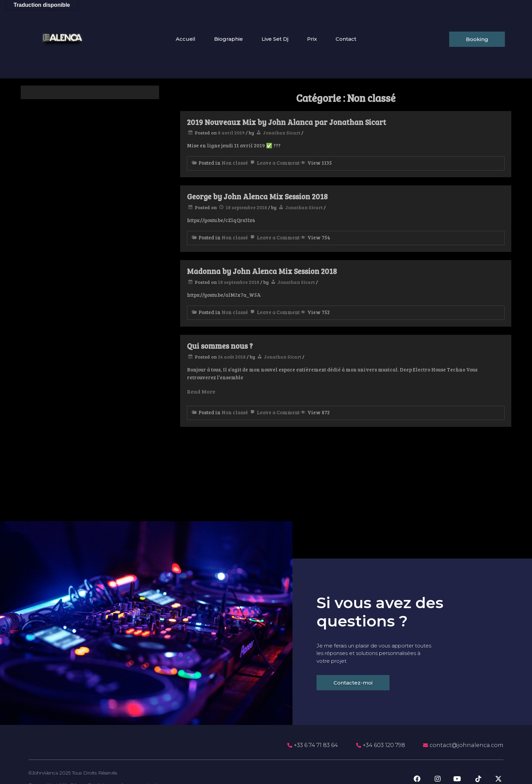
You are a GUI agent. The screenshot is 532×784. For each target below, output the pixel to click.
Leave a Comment (274, 163)
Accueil (186, 39)
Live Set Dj (275, 39)
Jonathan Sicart (282, 133)
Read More (201, 391)
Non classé (235, 163)
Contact (346, 39)
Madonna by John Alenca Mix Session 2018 (262, 271)
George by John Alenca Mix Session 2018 (257, 196)
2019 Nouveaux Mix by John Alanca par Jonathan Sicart (287, 122)
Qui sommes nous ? (220, 346)
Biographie (229, 39)
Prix (312, 39)
